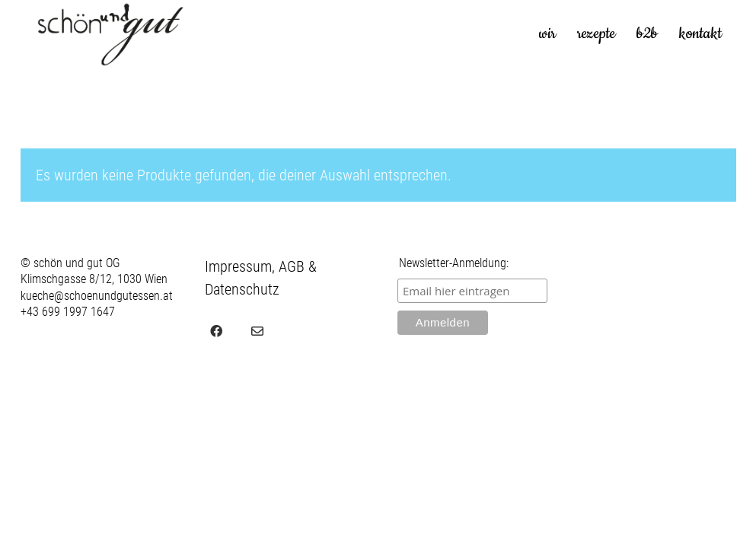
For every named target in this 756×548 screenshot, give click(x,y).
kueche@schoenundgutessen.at (97, 296)
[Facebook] (216, 331)
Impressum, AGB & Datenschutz (261, 278)
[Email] (257, 331)
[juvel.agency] (298, 331)
